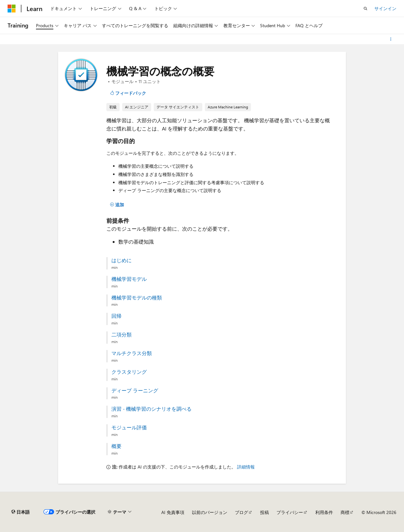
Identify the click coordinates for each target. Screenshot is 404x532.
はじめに (122, 260)
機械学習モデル (129, 279)
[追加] (117, 205)
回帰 (116, 316)
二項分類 (122, 335)
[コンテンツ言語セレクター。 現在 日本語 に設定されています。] (21, 512)
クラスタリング (129, 372)
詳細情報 (246, 467)
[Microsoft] (12, 9)
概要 (116, 446)
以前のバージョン (210, 512)
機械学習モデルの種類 (137, 298)
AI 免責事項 (173, 512)
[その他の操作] (391, 39)
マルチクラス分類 (132, 353)
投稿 (264, 512)
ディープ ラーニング (135, 390)
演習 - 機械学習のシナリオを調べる (151, 409)
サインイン (385, 8)
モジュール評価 (129, 427)
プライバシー (290, 512)
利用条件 (324, 512)
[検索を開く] (365, 9)
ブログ (241, 512)
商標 (345, 512)
